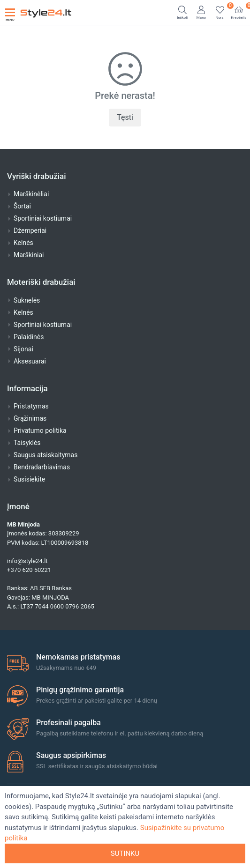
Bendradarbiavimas (42, 467)
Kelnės (23, 243)
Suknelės (27, 300)
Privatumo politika (40, 430)
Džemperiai (30, 230)
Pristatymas (31, 406)
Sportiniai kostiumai (43, 218)
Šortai (22, 206)
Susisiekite (29, 479)
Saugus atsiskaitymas (45, 455)
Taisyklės (27, 443)
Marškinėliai (31, 194)
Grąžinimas (30, 418)
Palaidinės (29, 337)
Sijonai (23, 349)
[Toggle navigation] (10, 12)
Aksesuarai (30, 361)
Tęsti (125, 117)
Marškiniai (29, 255)
